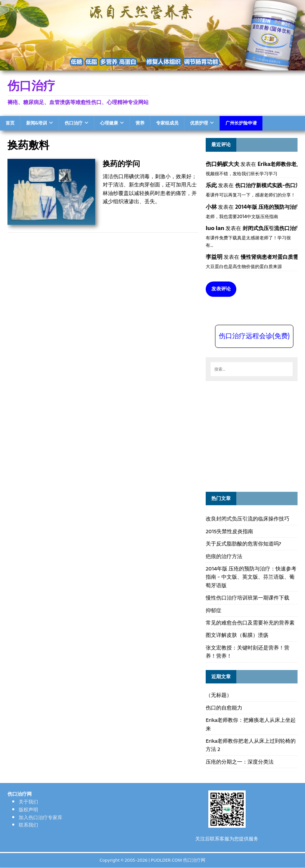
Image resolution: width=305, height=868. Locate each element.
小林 (211, 207)
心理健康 (109, 123)
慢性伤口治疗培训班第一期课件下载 (248, 598)
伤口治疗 (74, 123)
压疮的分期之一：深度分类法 (240, 762)
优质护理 (199, 123)
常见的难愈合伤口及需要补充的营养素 (250, 623)
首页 (10, 123)
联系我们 (28, 825)
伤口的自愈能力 (224, 708)
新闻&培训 (37, 123)
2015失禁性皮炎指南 (229, 531)
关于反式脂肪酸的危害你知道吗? (243, 544)
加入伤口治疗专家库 (41, 817)
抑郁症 (214, 610)
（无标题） (219, 695)
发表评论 (221, 289)
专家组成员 (167, 123)
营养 (140, 123)
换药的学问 (121, 163)
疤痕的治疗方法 (224, 556)
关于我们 (28, 802)
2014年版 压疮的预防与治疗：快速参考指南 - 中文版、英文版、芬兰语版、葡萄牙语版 (251, 577)
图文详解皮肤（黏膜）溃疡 (237, 635)
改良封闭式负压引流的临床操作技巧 (248, 519)
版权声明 (28, 810)
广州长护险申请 (241, 123)
